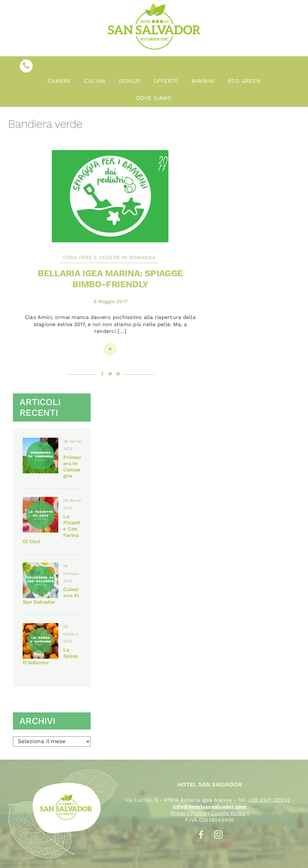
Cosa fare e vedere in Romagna (109, 258)
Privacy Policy (188, 813)
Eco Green (244, 81)
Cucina (95, 81)
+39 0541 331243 (269, 800)
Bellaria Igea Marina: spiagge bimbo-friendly (110, 279)
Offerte (166, 81)
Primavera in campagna (72, 467)
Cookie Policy (228, 813)
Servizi (129, 81)
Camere (59, 81)
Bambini (203, 81)
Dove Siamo (154, 98)
